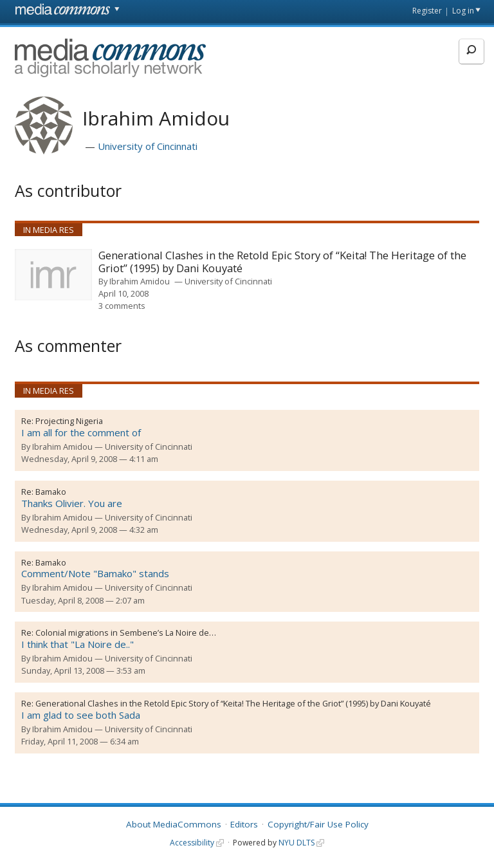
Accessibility (192, 843)
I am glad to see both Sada (81, 715)
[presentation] (53, 275)
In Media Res (49, 230)
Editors (244, 824)
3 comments (122, 306)
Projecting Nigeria (69, 421)
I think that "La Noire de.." (78, 644)
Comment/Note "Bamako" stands (95, 573)
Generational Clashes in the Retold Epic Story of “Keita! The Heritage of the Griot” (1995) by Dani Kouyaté (282, 262)
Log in (463, 11)
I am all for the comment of (81, 432)
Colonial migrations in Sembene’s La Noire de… (126, 633)
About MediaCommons (174, 824)
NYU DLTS (297, 843)
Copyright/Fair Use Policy (318, 824)
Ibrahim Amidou (140, 281)
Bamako (51, 492)
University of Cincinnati (148, 146)
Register (427, 11)
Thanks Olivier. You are (72, 503)
